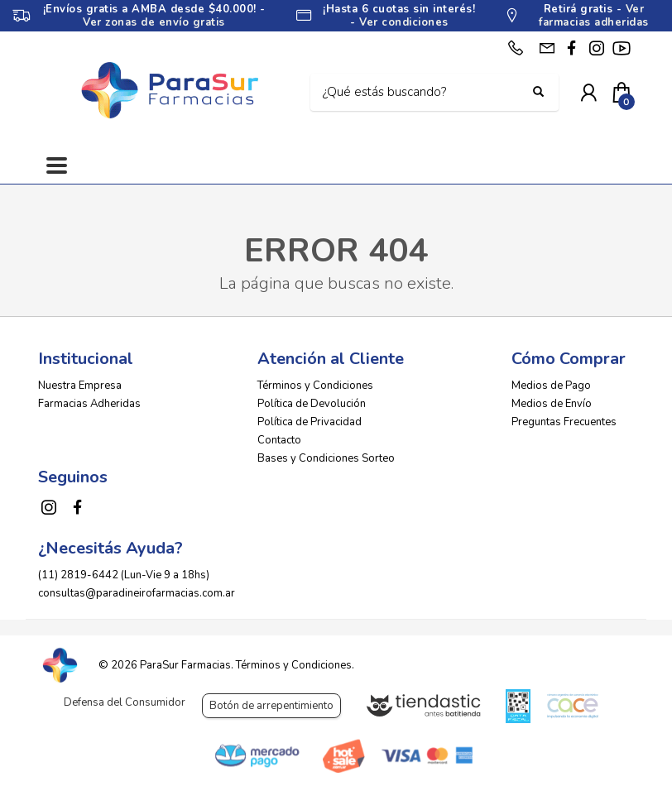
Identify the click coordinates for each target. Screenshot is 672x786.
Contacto (279, 440)
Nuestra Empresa (80, 386)
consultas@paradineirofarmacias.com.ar (137, 593)
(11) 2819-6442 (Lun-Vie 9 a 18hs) (124, 575)
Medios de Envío (552, 404)
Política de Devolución (312, 404)
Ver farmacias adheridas (594, 16)
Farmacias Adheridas (89, 404)
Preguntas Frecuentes (564, 422)
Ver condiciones (404, 22)
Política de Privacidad (310, 422)
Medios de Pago (551, 386)
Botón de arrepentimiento (271, 706)
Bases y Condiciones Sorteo (326, 458)
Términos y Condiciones (315, 386)
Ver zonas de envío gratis (154, 22)
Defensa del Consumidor (125, 702)
